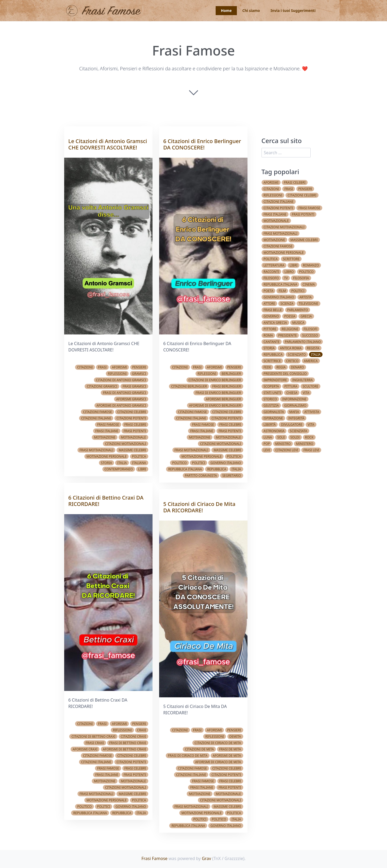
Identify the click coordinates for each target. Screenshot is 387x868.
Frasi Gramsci (134, 386)
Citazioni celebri (132, 412)
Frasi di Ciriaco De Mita (188, 756)
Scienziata (299, 431)
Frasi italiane (107, 431)
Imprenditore (275, 380)
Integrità (296, 418)
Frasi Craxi (95, 743)
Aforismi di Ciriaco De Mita (218, 762)
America (311, 361)
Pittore (270, 329)
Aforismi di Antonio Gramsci (121, 405)
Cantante (272, 342)
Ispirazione (273, 418)
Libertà (270, 425)
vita (311, 425)
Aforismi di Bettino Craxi (125, 749)
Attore (269, 304)
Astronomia (274, 431)
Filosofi (311, 329)
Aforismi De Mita (227, 756)
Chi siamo (250, 11)
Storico (270, 399)
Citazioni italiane (96, 418)
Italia (122, 463)
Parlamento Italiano (303, 342)
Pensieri (139, 367)
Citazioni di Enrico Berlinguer (215, 380)
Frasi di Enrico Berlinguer (218, 393)
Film (282, 291)
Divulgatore (292, 425)
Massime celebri (132, 450)
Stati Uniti (272, 393)
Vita (306, 393)
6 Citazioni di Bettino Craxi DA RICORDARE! (106, 501)
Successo (310, 335)
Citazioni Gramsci (102, 386)
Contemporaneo (119, 469)
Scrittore (291, 259)
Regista (313, 348)
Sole (281, 437)
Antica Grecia (275, 323)
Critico (292, 361)
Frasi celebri (135, 425)
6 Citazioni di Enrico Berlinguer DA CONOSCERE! (202, 144)
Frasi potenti (135, 431)
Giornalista (274, 412)
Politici (104, 807)
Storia (107, 463)
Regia (281, 367)
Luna (268, 437)
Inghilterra (303, 380)
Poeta (269, 291)
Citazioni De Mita (199, 749)
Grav (206, 858)
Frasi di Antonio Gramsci (124, 393)
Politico (84, 807)
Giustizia (271, 405)
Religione (290, 329)
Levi (267, 450)
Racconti (271, 272)
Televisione (308, 304)
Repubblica (122, 813)
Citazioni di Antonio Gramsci (121, 380)
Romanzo (311, 265)
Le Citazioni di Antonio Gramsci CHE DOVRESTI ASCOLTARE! (108, 144)
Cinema (309, 284)
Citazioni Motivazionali (125, 444)
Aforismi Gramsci (131, 399)
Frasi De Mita (230, 749)
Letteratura (274, 265)
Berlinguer (231, 374)
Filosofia (301, 278)
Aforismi (119, 367)
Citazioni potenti (131, 418)
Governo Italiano (131, 807)
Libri (142, 469)
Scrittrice (272, 361)
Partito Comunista (201, 476)
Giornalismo (295, 405)
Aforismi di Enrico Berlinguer (215, 405)
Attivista (312, 412)
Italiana (139, 463)
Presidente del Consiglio (285, 374)
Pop (267, 444)
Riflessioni (117, 374)
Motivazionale (133, 437)
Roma (268, 335)
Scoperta (271, 386)
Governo (271, 316)
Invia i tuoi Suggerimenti (292, 11)
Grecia (306, 316)
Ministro (283, 444)
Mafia (294, 412)
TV (286, 278)
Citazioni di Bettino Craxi (93, 736)
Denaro (297, 367)
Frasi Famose (154, 858)
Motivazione (105, 437)
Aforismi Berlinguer (223, 399)
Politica (139, 456)
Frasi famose (108, 425)
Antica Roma (291, 348)
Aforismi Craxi (85, 749)
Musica (298, 323)
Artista (306, 297)
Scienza (287, 304)
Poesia (290, 316)
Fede (267, 367)
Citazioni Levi (287, 450)
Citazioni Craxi (133, 736)
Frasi (102, 367)
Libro (289, 272)
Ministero (305, 444)
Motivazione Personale (106, 456)
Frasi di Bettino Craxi (128, 743)
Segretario (232, 476)
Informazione (294, 399)
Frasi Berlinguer (227, 386)
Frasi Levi (311, 450)
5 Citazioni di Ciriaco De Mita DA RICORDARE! (199, 507)
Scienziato (297, 354)
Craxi (142, 730)
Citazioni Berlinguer (189, 386)
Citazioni (85, 367)
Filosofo (271, 278)
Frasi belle (273, 310)
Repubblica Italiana (90, 813)
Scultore (310, 386)
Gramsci (139, 374)
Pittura (291, 386)
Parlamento (298, 310)
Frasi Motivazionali (97, 450)
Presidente (288, 335)
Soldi (295, 437)
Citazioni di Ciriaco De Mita (218, 743)
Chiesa (292, 393)
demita (235, 736)
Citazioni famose (97, 412)
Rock (309, 437)
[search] (286, 153)
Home (225, 11)
